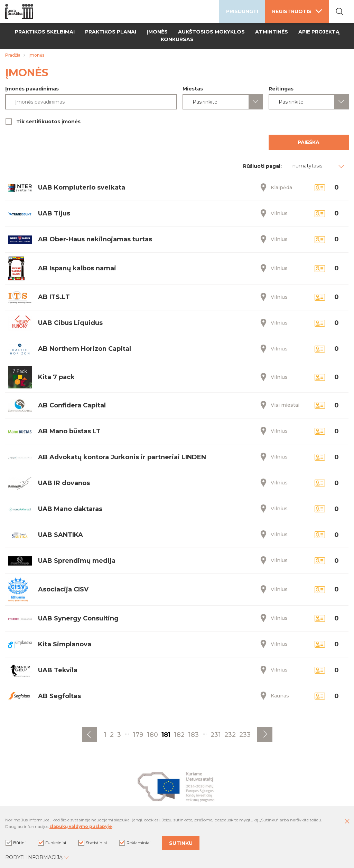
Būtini (16, 843)
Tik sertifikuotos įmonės (177, 122)
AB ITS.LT (54, 297)
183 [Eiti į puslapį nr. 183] (193, 735)
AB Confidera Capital (72, 405)
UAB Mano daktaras (70, 509)
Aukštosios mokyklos (211, 32)
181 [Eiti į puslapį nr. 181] (166, 735)
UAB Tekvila (58, 670)
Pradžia (13, 55)
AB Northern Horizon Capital (85, 349)
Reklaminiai (135, 843)
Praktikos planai (111, 32)
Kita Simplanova (65, 644)
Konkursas (177, 39)
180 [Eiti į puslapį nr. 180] (152, 735)
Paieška (309, 142)
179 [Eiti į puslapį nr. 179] (138, 735)
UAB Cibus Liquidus (70, 323)
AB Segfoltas (59, 696)
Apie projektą (319, 32)
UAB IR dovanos (64, 483)
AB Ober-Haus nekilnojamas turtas (95, 239)
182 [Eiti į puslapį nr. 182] (179, 735)
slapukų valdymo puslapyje (81, 826)
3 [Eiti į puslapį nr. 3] (119, 735)
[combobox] (223, 102)
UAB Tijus (54, 213)
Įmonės (157, 32)
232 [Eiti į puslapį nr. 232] (230, 735)
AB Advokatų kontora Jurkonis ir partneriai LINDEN (122, 457)
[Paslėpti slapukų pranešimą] (347, 822)
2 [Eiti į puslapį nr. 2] (112, 735)
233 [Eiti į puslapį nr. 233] (245, 735)
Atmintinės (272, 32)
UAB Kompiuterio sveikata (82, 187)
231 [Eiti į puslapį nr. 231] (216, 735)
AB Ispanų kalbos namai (77, 268)
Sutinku (181, 843)
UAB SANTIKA (60, 535)
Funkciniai (52, 843)
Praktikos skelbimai (45, 32)
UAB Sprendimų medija (77, 561)
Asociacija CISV (63, 589)
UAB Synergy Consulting (78, 618)
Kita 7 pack (56, 377)
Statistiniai (92, 843)
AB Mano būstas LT (69, 431)
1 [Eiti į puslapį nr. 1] (105, 735)
